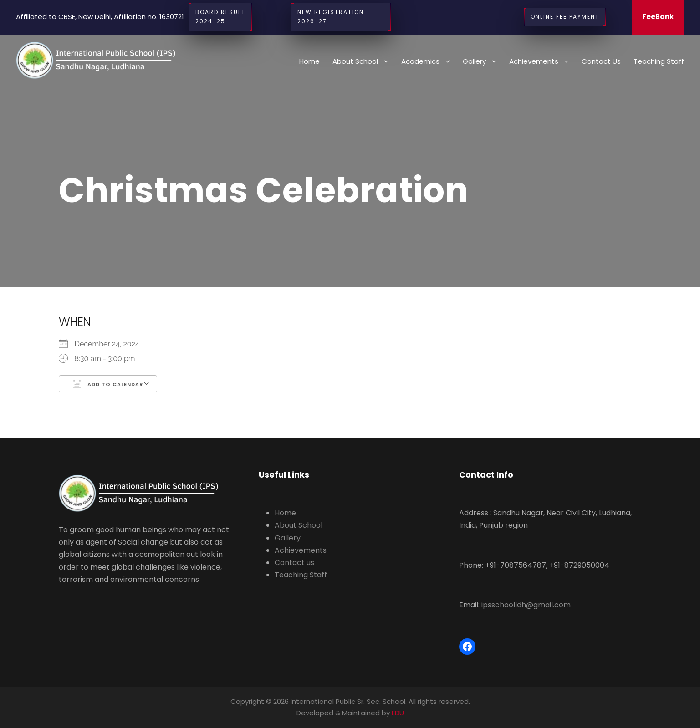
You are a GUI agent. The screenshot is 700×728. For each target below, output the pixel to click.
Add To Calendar (108, 384)
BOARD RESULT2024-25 (220, 17)
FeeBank (658, 17)
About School (355, 61)
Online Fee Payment (565, 17)
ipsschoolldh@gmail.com (526, 605)
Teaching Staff (659, 61)
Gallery (474, 61)
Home (309, 61)
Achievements (534, 61)
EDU (398, 713)
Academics (420, 61)
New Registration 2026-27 (341, 17)
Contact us (601, 61)
